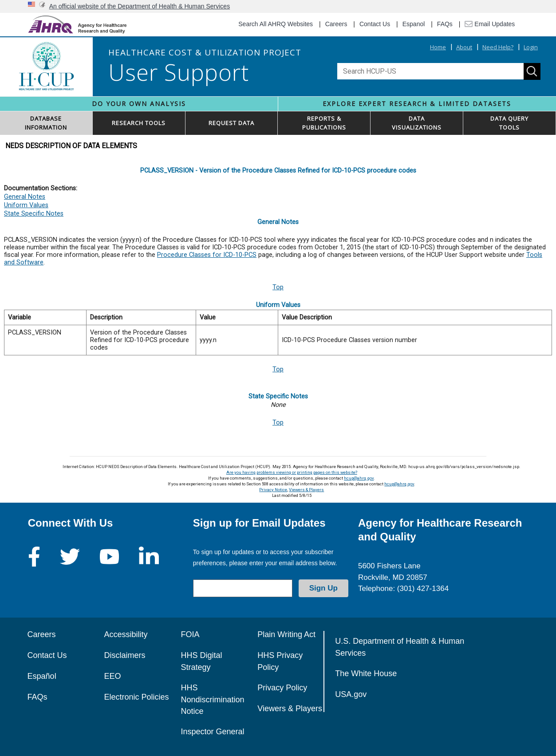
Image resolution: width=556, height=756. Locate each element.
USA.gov (351, 694)
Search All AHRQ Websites (276, 24)
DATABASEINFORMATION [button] (46, 123)
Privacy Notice (273, 490)
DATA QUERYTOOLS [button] (509, 123)
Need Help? (498, 47)
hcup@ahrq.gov (359, 478)
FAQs (445, 24)
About (464, 47)
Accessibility (126, 634)
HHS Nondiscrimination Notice (212, 699)
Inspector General (212, 732)
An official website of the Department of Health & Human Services (140, 6)
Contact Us (375, 24)
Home (438, 47)
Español (42, 676)
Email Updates (490, 24)
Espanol (414, 24)
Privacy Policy (282, 688)
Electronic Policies (136, 697)
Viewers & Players (306, 490)
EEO (112, 676)
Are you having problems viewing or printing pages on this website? (292, 472)
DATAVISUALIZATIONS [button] (417, 123)
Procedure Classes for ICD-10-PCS (207, 255)
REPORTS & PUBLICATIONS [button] (324, 123)
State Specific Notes (34, 214)
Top (278, 287)
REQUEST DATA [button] (231, 123)
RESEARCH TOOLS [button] (139, 123)
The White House (366, 673)
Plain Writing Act (286, 634)
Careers (336, 24)
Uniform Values (26, 205)
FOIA (190, 634)
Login (531, 47)
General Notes (25, 197)
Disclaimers (124, 655)
